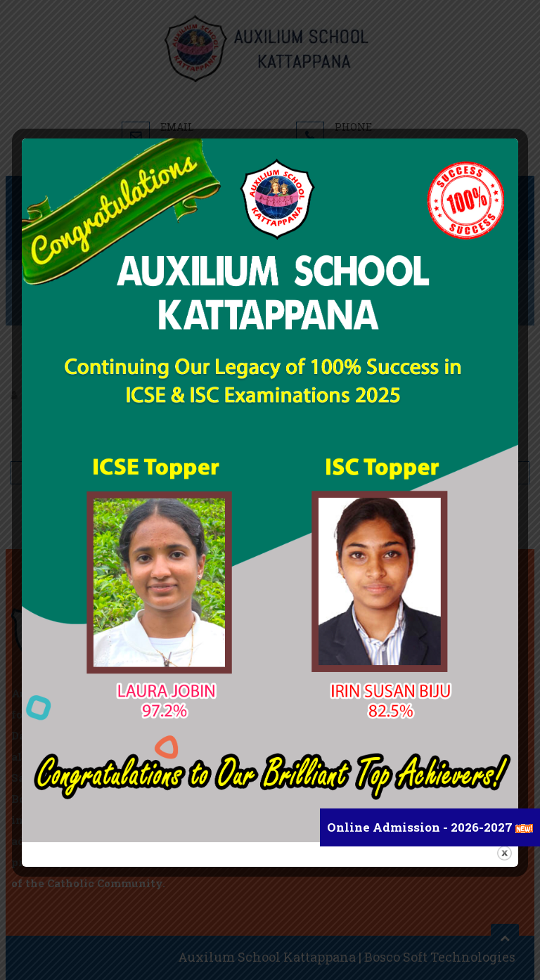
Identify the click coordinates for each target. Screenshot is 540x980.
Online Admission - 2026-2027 (421, 827)
